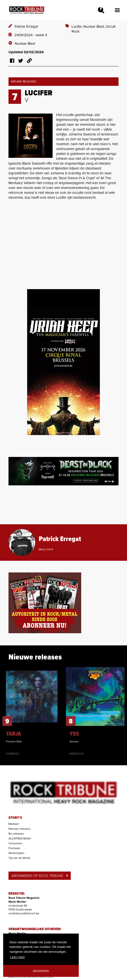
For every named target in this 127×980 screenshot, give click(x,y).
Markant (14, 824)
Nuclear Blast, (95, 27)
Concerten (15, 843)
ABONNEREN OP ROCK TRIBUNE (40, 876)
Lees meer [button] (18, 957)
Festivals (14, 848)
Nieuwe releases (20, 829)
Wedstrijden (16, 853)
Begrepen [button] (41, 971)
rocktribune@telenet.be (24, 913)
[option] (32, 711)
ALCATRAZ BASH (20, 838)
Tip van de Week (19, 858)
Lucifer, (77, 27)
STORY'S (15, 818)
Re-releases (16, 834)
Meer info (46, 549)
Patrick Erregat (26, 27)
